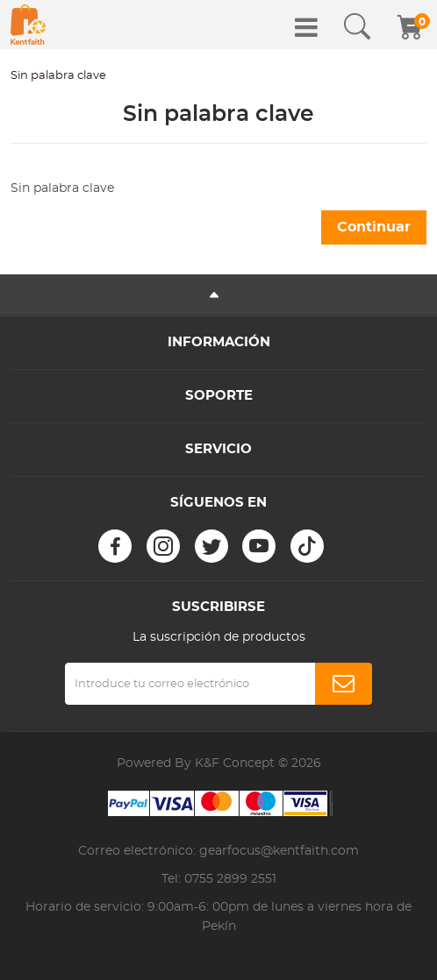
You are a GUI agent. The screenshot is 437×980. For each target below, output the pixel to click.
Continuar (374, 227)
